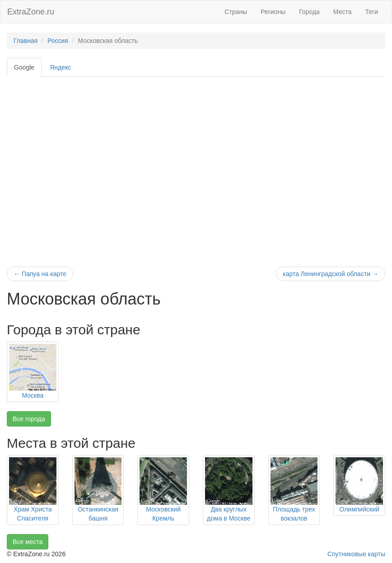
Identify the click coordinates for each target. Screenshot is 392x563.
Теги (372, 12)
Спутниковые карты (356, 554)
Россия (58, 41)
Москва (33, 395)
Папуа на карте (40, 274)
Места (343, 12)
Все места (28, 542)
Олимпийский (359, 509)
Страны (236, 12)
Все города (29, 419)
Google (24, 67)
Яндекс (60, 67)
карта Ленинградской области (331, 274)
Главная (26, 41)
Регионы (273, 12)
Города (309, 12)
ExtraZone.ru (31, 12)
